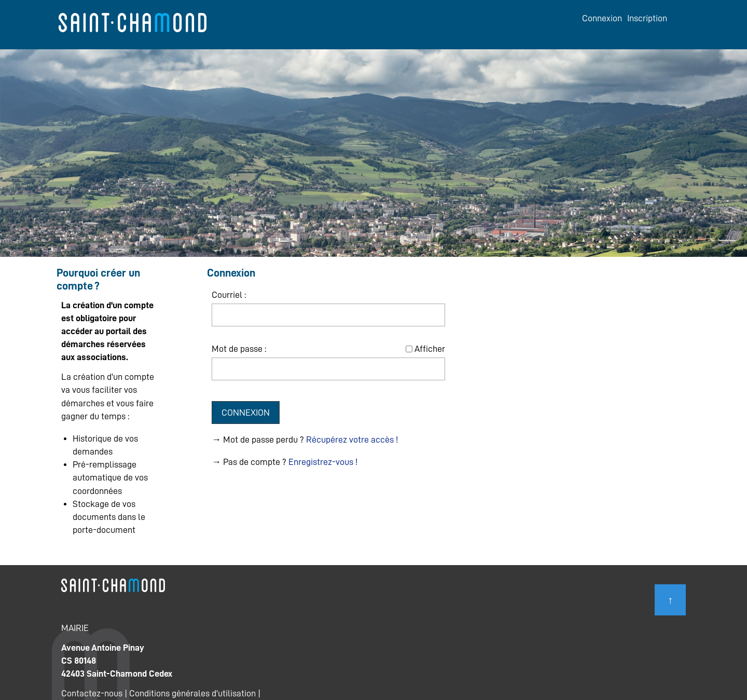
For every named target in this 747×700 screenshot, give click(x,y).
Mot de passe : (239, 349)
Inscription (647, 18)
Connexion (602, 18)
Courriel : (229, 295)
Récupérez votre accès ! (352, 440)
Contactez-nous (92, 693)
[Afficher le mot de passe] (409, 349)
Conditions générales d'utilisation (192, 693)
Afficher (430, 349)
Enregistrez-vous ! (323, 462)
